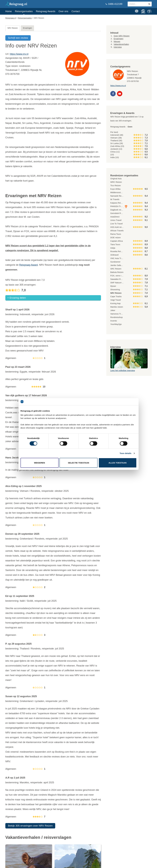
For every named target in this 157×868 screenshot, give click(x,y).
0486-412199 (114, 4)
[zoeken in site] (149, 4)
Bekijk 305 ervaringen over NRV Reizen (30, 826)
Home (9, 11)
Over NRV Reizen (122, 36)
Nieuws (117, 41)
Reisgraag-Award (28, 265)
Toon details (126, 453)
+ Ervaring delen (17, 298)
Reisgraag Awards (46, 11)
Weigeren (39, 463)
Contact (76, 11)
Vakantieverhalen (121, 44)
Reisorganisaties (24, 11)
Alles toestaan (118, 463)
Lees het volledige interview (123, 370)
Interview (118, 47)
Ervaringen (27, 28)
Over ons (63, 11)
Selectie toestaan (78, 463)
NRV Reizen (13, 28)
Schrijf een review (18, 38)
